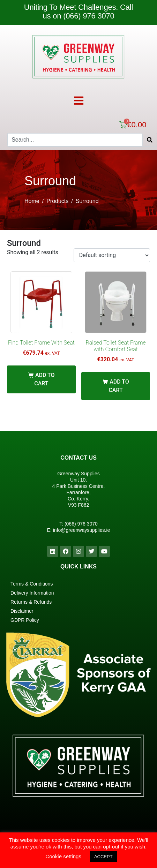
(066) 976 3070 (81, 524)
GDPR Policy (25, 620)
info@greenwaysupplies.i (80, 530)
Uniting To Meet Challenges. (72, 7)
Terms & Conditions (32, 584)
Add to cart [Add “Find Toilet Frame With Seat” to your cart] (44, 379)
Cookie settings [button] (63, 856)
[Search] (150, 140)
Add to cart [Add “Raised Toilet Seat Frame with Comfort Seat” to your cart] (119, 386)
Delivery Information (32, 593)
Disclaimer (22, 611)
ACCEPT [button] (103, 857)
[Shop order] (112, 255)
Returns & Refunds (31, 602)
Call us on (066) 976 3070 (88, 12)
